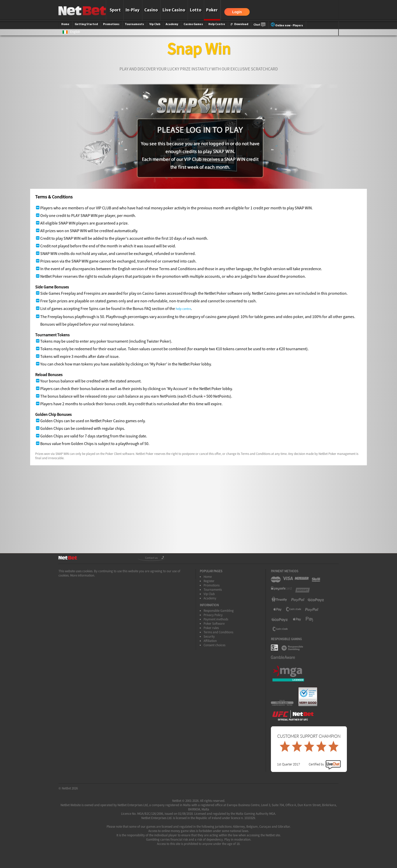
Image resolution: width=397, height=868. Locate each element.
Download (239, 24)
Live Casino (174, 10)
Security (209, 636)
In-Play (133, 10)
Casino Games (193, 24)
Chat (260, 25)
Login (237, 12)
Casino (151, 10)
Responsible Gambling (219, 611)
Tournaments (134, 24)
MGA (272, 814)
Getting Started (86, 24)
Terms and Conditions (218, 632)
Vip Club (155, 24)
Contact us (151, 558)
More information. (83, 575)
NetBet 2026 (70, 788)
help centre (183, 309)
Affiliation (210, 641)
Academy (172, 24)
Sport (115, 10)
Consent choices (214, 645)
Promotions (111, 24)
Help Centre (217, 24)
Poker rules (211, 628)
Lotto (196, 10)
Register (209, 581)
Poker (212, 10)
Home (65, 24)
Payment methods (216, 619)
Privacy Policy (213, 615)
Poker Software (214, 624)
